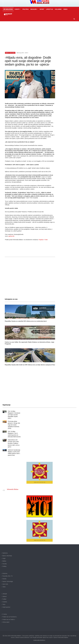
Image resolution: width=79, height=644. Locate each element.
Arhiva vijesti (6, 620)
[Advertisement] (39, 34)
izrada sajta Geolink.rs (39, 638)
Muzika (4, 577)
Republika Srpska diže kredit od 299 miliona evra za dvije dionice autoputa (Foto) (30, 365)
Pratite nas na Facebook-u (10, 615)
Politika (4, 565)
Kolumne (5, 572)
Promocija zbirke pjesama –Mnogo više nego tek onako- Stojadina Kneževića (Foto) (14, 423)
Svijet (4, 557)
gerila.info (11, 236)
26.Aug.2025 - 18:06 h (23, 53)
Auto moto (5, 582)
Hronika (5, 562)
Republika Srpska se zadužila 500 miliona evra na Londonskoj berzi (26, 321)
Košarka (5, 600)
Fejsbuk (41, 240)
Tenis (4, 603)
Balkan (4, 559)
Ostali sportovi (6, 605)
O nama (5, 612)
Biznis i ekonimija (7, 554)
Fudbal (4, 597)
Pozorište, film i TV (8, 574)
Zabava (4, 595)
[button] (18, 9)
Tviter (46, 240)
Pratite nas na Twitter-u (9, 618)
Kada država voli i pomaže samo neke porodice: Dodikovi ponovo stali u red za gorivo (13, 442)
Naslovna (5, 551)
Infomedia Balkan (13, 488)
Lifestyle (5, 592)
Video (4, 585)
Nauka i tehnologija (8, 580)
